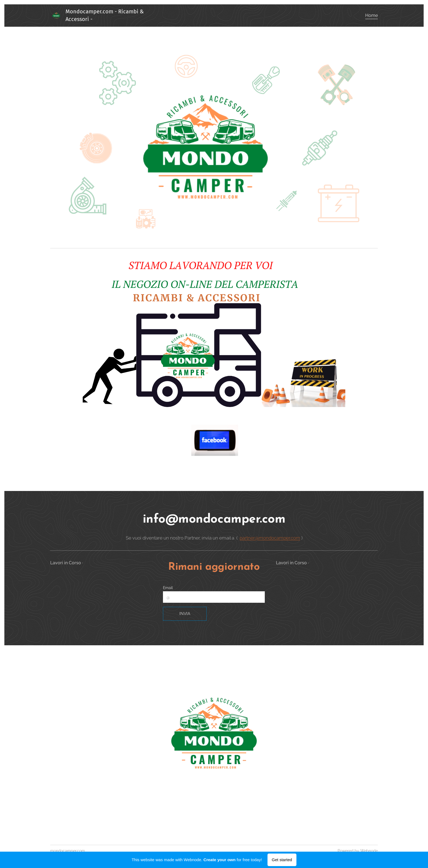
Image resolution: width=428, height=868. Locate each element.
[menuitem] (371, 16)
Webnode (369, 851)
